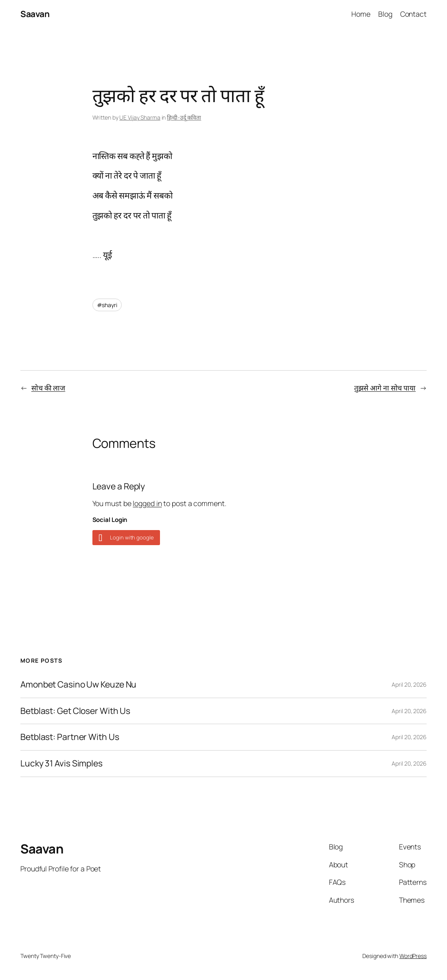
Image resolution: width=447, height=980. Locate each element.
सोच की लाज (48, 388)
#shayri (107, 305)
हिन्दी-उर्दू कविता (184, 117)
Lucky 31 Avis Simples (61, 764)
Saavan (35, 14)
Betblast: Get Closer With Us (75, 711)
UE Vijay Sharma (140, 117)
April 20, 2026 (409, 684)
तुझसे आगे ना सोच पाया (385, 388)
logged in (147, 503)
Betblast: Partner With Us (70, 737)
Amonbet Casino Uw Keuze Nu (78, 685)
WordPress (413, 956)
